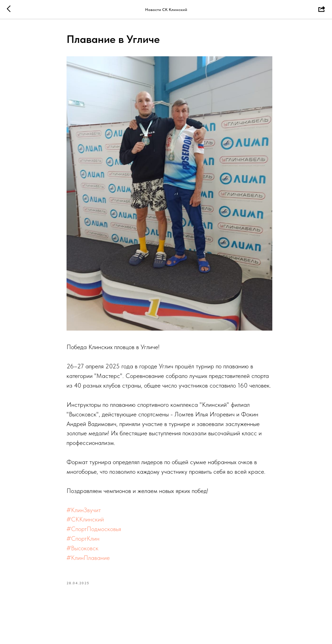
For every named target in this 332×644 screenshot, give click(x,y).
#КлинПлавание (88, 558)
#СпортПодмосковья (94, 529)
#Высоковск (82, 548)
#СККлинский (85, 519)
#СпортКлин (83, 538)
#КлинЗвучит (84, 510)
